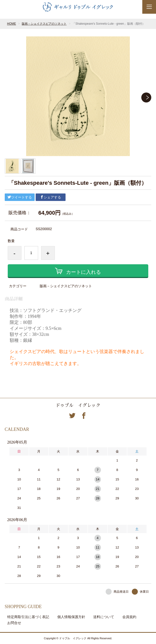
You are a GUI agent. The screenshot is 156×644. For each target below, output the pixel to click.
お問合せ (14, 623)
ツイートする (20, 197)
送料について (104, 617)
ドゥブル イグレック (78, 405)
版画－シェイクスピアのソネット (44, 24)
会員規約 (129, 617)
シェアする (51, 197)
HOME (11, 24)
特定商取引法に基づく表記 (28, 617)
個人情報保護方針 (71, 617)
